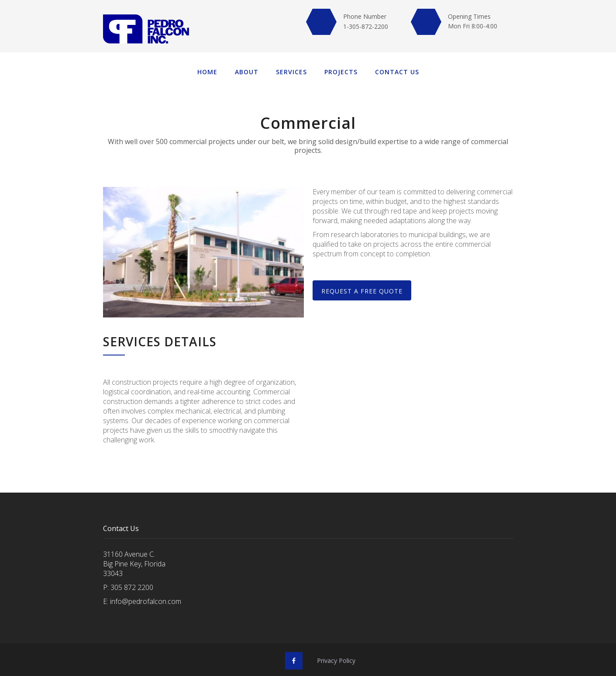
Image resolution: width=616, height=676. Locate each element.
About (247, 72)
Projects (341, 72)
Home (207, 72)
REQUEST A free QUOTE (362, 291)
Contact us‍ (397, 72)
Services (291, 72)
